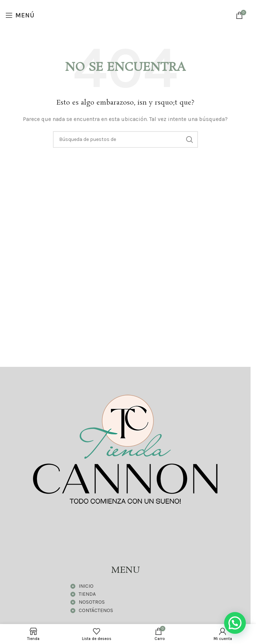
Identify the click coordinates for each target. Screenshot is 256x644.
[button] (235, 623)
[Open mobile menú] (20, 15)
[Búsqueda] (125, 139)
